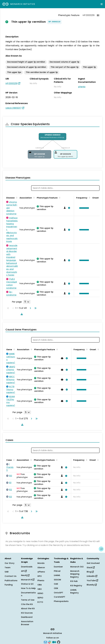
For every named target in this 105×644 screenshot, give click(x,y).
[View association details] (68, 208)
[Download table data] (21, 314)
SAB (7, 572)
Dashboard (27, 617)
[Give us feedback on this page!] (101, 549)
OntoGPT (59, 593)
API (24, 571)
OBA (40, 585)
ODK (56, 588)
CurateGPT (60, 597)
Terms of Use (28, 600)
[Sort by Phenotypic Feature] (59, 198)
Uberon (41, 568)
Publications (11, 580)
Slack (91, 568)
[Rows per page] (27, 302)
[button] (83, 208)
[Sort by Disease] (16, 198)
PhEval (57, 571)
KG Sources (27, 613)
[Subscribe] (45, 642)
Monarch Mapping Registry (75, 574)
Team (8, 568)
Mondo (41, 563)
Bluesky (92, 585)
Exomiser (58, 567)
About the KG (28, 608)
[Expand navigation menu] (102, 4)
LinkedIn (92, 576)
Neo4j (25, 575)
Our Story (10, 563)
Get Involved (93, 563)
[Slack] (49, 642)
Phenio (41, 580)
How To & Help (28, 588)
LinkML (57, 575)
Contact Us (11, 576)
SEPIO (40, 598)
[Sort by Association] (33, 198)
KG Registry (76, 586)
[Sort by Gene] (14, 349)
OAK (56, 584)
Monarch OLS (77, 567)
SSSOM (57, 580)
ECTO (40, 602)
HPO (40, 576)
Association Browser (27, 623)
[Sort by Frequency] (89, 198)
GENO (40, 593)
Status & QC (27, 584)
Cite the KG (27, 604)
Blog (90, 572)
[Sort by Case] (13, 460)
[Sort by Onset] (98, 349)
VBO (40, 589)
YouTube (92, 580)
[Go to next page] (30, 308)
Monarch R (28, 580)
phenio (82, 87)
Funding (9, 585)
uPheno (41, 572)
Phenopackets (61, 601)
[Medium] (54, 642)
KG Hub (74, 581)
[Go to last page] (35, 308)
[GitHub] (59, 642)
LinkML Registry (74, 591)
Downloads (27, 567)
